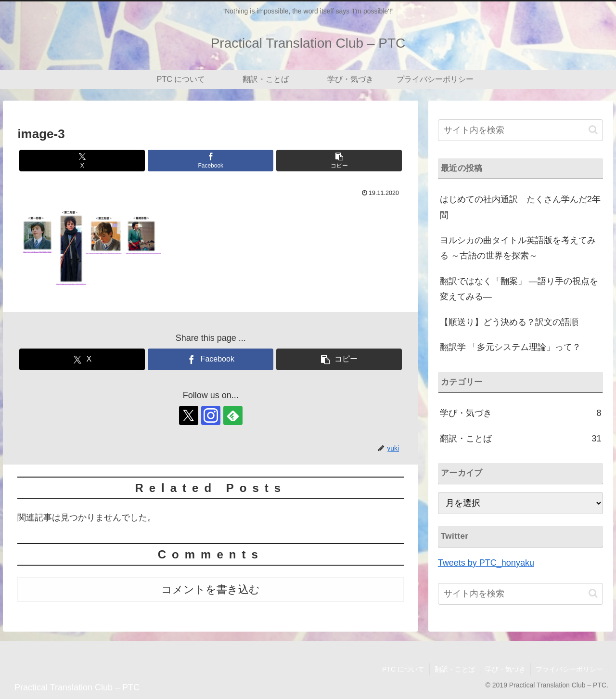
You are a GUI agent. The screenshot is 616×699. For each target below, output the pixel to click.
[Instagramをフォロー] (211, 415)
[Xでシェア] (82, 161)
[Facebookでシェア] (211, 161)
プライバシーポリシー (569, 669)
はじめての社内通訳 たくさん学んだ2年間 (520, 207)
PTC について (403, 669)
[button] (339, 161)
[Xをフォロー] (189, 415)
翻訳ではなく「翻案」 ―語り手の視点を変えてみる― (519, 289)
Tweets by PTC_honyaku (486, 563)
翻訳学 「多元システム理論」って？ (510, 347)
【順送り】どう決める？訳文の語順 (509, 322)
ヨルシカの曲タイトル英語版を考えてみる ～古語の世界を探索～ (518, 248)
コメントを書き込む (211, 589)
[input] (521, 130)
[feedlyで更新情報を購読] (233, 415)
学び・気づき (505, 669)
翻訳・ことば (455, 669)
